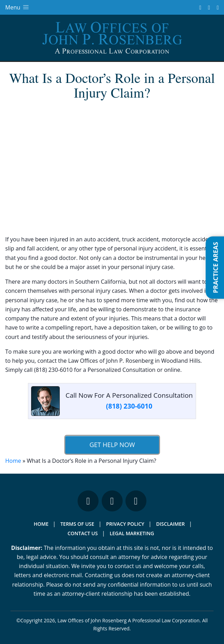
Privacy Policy (125, 524)
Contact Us (83, 533)
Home (13, 461)
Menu (18, 7)
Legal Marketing (132, 533)
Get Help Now (112, 445)
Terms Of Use (77, 524)
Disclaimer (171, 524)
